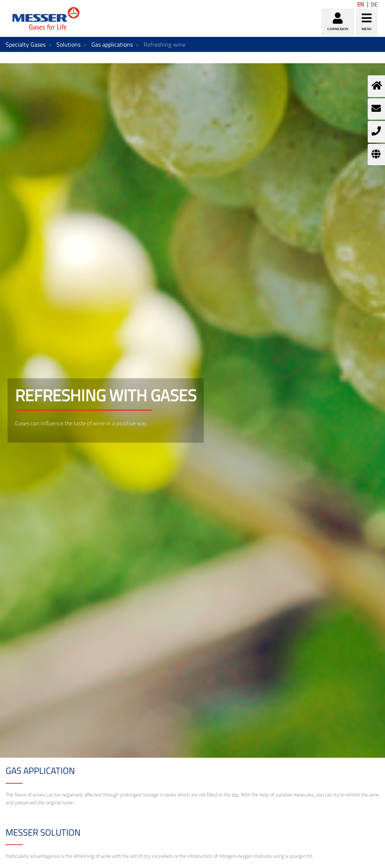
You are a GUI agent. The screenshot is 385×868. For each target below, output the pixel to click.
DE (374, 4)
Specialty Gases (26, 44)
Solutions (68, 44)
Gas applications (112, 44)
